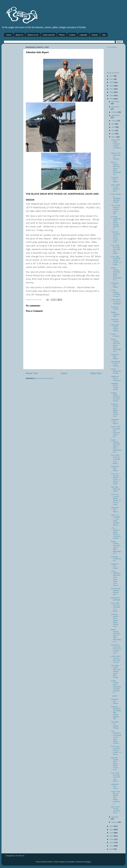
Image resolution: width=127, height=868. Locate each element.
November (115, 107)
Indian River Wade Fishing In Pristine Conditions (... (116, 145)
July (113, 124)
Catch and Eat (49, 35)
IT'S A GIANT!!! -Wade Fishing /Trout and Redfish (116, 533)
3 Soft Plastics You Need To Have (116, 293)
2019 (112, 96)
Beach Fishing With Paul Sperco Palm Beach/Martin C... (116, 168)
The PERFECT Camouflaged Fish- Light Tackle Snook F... (116, 737)
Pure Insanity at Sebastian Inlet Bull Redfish (116, 198)
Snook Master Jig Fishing (116, 371)
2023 (112, 82)
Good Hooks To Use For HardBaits (116, 302)
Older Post (96, 373)
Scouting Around (115, 308)
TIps (104, 35)
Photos (62, 35)
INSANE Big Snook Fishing (116, 364)
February (115, 817)
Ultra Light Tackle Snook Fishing (115, 328)
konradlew (71, 862)
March (114, 137)
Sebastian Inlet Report (115, 180)
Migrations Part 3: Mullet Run (116, 378)
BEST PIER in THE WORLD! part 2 (115, 188)
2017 (112, 826)
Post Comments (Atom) (45, 378)
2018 (112, 99)
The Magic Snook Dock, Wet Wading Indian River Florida (116, 671)
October (115, 112)
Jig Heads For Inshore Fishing (115, 725)
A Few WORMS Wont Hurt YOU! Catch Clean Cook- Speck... (116, 578)
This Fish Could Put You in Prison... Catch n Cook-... (116, 237)
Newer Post (32, 373)
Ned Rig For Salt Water (116, 599)
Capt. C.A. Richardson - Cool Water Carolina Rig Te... (116, 520)
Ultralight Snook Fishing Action (115, 387)
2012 (112, 843)
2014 (112, 836)
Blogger (88, 862)
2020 (112, 92)
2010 (112, 849)
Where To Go (33, 35)
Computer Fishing (115, 320)
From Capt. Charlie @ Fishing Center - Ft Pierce (116, 261)
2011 (112, 846)
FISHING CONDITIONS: (116, 559)
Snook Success (115, 335)
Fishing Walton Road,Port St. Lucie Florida (116, 397)
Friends (95, 35)
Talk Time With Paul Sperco (116, 489)
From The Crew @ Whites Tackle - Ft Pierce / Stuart (116, 479)
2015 (112, 833)
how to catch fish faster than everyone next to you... (116, 432)
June (114, 127)
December (115, 102)
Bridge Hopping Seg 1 (115, 314)
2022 (112, 86)
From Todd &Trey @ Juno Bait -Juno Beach (116, 249)
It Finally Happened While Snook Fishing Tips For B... (116, 223)
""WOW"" (115, 696)
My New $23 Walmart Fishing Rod (116, 592)
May (113, 130)
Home (9, 35)
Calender (84, 35)
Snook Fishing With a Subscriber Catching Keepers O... (116, 687)
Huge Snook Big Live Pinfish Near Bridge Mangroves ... (116, 798)
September (116, 115)
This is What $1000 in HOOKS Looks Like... (116, 209)
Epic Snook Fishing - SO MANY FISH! (116, 810)
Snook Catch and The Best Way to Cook (116, 659)
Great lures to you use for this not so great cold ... (116, 649)
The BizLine (20, 856)
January (115, 822)
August (114, 121)
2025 (112, 76)
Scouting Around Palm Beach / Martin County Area (115, 410)
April (113, 134)
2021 (112, 89)
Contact (72, 35)
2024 (112, 79)
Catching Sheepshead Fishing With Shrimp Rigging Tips (116, 713)
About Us (19, 35)
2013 (112, 839)
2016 (112, 830)
